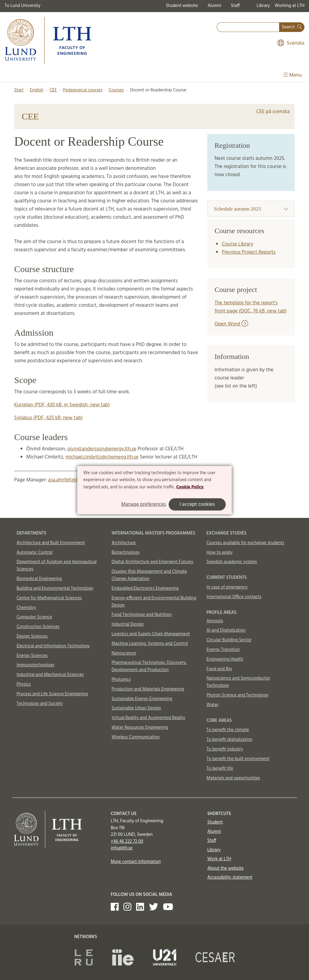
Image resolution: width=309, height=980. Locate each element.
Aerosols (215, 621)
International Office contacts (234, 597)
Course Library (237, 244)
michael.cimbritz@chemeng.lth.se (102, 457)
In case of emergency (227, 587)
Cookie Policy (190, 487)
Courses (116, 90)
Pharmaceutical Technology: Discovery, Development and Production (149, 666)
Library (263, 6)
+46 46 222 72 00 (127, 842)
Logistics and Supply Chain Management (151, 634)
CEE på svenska (273, 112)
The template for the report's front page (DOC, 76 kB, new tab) (251, 307)
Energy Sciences (32, 656)
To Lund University (22, 6)
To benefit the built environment (238, 759)
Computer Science (34, 617)
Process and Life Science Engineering (52, 694)
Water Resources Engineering (140, 728)
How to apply (220, 553)
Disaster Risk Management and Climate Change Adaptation (149, 575)
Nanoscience (124, 653)
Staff (235, 6)
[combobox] (248, 27)
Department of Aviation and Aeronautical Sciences (57, 566)
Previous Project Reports (249, 252)
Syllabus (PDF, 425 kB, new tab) (48, 418)
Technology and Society (40, 704)
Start (19, 90)
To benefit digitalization (229, 740)
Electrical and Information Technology (53, 646)
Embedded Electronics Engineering (145, 588)
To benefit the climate (228, 730)
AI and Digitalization (226, 630)
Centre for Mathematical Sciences (49, 598)
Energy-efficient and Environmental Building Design (154, 602)
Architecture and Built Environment (51, 543)
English (37, 90)
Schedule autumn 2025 (251, 209)
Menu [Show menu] (293, 75)
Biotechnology (126, 553)
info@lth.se (122, 848)
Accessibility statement (230, 877)
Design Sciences (32, 636)
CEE (53, 90)
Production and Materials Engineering (148, 689)
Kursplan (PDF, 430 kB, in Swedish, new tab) (62, 405)
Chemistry (26, 608)
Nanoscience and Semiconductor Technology (238, 682)
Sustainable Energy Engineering (142, 699)
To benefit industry (225, 749)
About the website (225, 868)
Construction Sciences (38, 627)
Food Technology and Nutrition (142, 615)
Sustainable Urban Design (136, 708)
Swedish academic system (232, 562)
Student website (182, 6)
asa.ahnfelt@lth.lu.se (70, 480)
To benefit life (220, 769)
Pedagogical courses (83, 90)
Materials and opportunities (233, 778)
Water (212, 705)
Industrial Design (128, 624)
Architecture (124, 543)
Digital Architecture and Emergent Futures (152, 562)
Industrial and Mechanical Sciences (50, 675)
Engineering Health (225, 659)
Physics (24, 684)
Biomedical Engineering (39, 579)
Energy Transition (223, 650)
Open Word (231, 324)
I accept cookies (197, 504)
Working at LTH (290, 6)
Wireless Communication (136, 737)
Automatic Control (35, 553)
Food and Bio (219, 669)
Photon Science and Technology (237, 695)
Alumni (214, 6)
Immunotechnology (36, 665)
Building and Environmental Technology (55, 588)
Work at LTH (219, 859)
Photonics (121, 680)
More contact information (136, 862)
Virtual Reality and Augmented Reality (148, 718)
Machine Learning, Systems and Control (150, 644)
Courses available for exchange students (245, 543)
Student (215, 822)
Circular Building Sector (229, 640)
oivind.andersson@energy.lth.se (102, 449)
